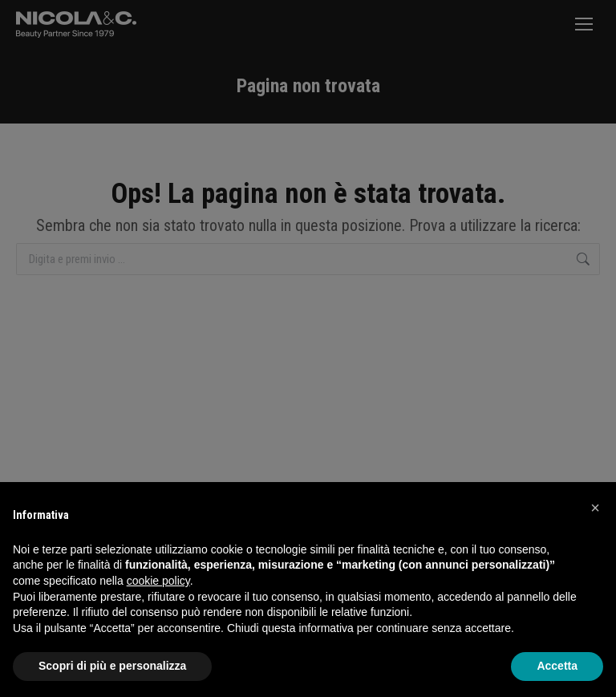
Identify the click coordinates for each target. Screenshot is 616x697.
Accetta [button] (557, 666)
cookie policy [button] (158, 581)
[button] (595, 508)
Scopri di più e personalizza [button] (112, 666)
